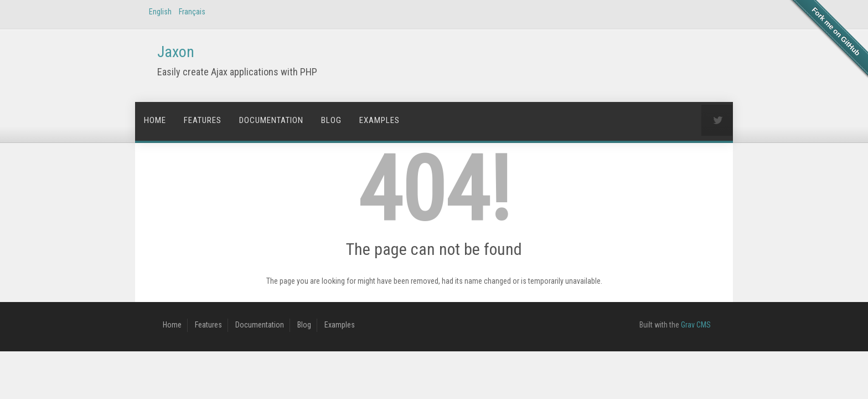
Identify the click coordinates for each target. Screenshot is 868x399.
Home (155, 120)
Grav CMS (696, 325)
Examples (379, 120)
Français (192, 12)
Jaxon (176, 52)
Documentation (271, 120)
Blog (331, 120)
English (160, 12)
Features (203, 120)
